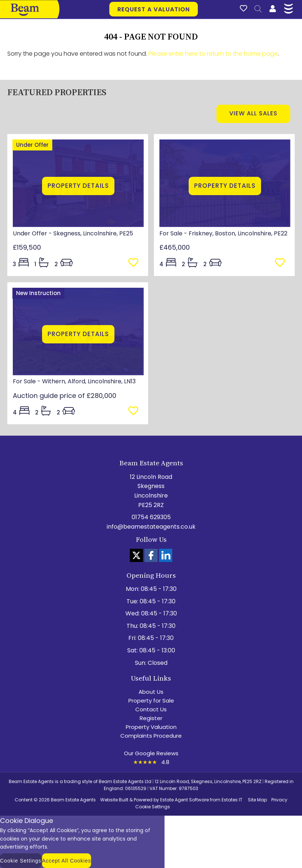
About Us (151, 692)
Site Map (257, 800)
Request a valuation (154, 9)
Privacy (279, 800)
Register (151, 718)
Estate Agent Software (184, 800)
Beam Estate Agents (73, 800)
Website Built (114, 800)
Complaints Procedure (151, 736)
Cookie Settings (153, 807)
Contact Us (151, 709)
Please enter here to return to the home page (213, 54)
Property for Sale (151, 701)
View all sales (253, 113)
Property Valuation (151, 727)
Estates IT (232, 800)
